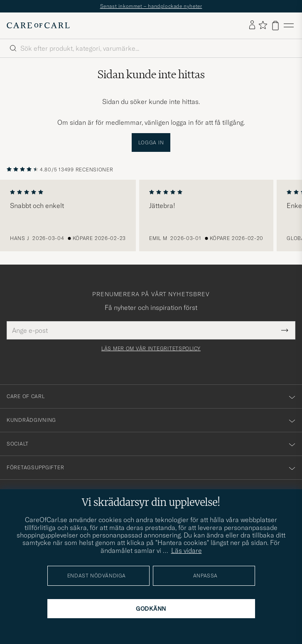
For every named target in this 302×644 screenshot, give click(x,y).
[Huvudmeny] (289, 26)
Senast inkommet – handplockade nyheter (151, 6)
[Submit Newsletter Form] (285, 330)
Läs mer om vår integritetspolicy (151, 349)
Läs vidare (187, 550)
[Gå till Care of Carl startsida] (38, 25)
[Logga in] (252, 25)
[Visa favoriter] (263, 26)
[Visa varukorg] (275, 26)
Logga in (151, 142)
